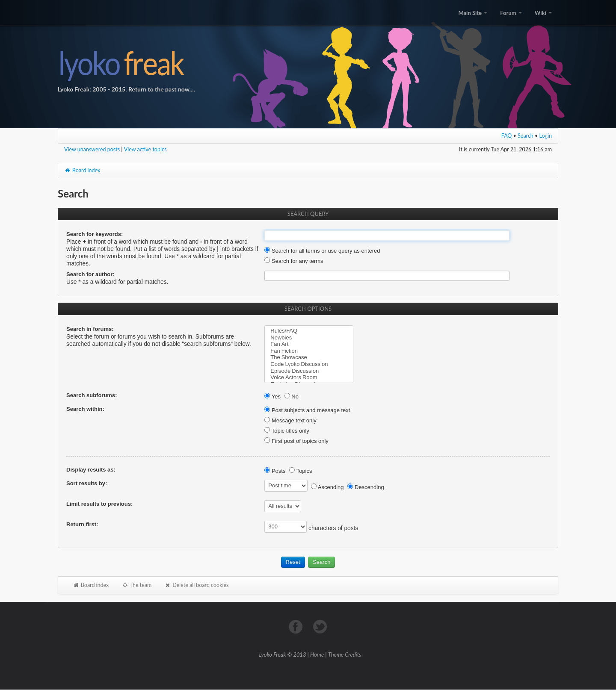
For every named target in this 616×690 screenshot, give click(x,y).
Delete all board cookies (196, 585)
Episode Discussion (309, 371)
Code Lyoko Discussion (309, 364)
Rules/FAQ (309, 331)
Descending (366, 487)
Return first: (82, 524)
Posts (275, 471)
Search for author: (90, 274)
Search (526, 136)
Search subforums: (92, 395)
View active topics (145, 149)
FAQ (507, 136)
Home (317, 655)
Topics (301, 471)
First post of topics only (296, 441)
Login (546, 136)
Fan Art (309, 344)
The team (136, 585)
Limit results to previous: (99, 504)
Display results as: (91, 470)
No (292, 397)
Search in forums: (90, 329)
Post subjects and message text (307, 410)
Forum (511, 13)
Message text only (290, 420)
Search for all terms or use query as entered (322, 251)
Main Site (473, 13)
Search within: (85, 409)
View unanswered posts (92, 149)
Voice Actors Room (309, 377)
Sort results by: (87, 483)
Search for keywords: (95, 234)
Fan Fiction (309, 351)
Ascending (327, 487)
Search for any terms (294, 261)
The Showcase (309, 357)
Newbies (309, 338)
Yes (272, 397)
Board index (82, 170)
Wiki (543, 13)
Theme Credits (345, 655)
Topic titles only (287, 431)
